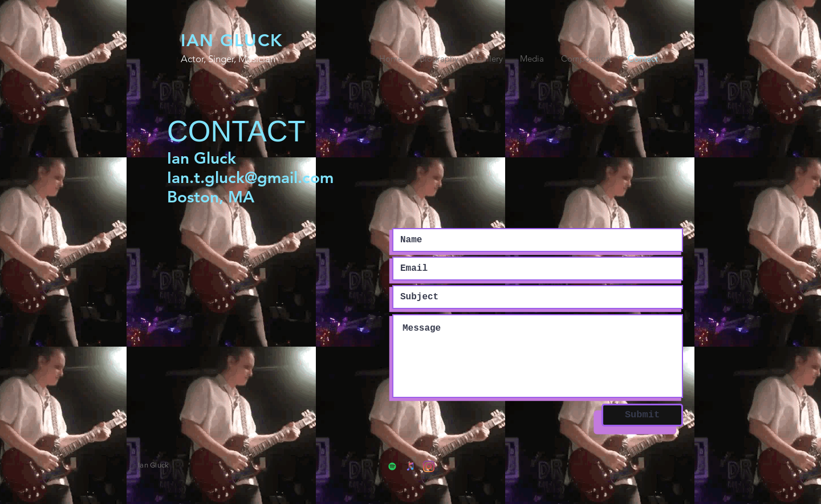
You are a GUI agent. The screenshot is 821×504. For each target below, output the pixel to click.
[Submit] (642, 415)
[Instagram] (429, 466)
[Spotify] (392, 466)
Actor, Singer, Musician (228, 59)
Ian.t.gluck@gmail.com (250, 177)
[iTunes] (410, 466)
